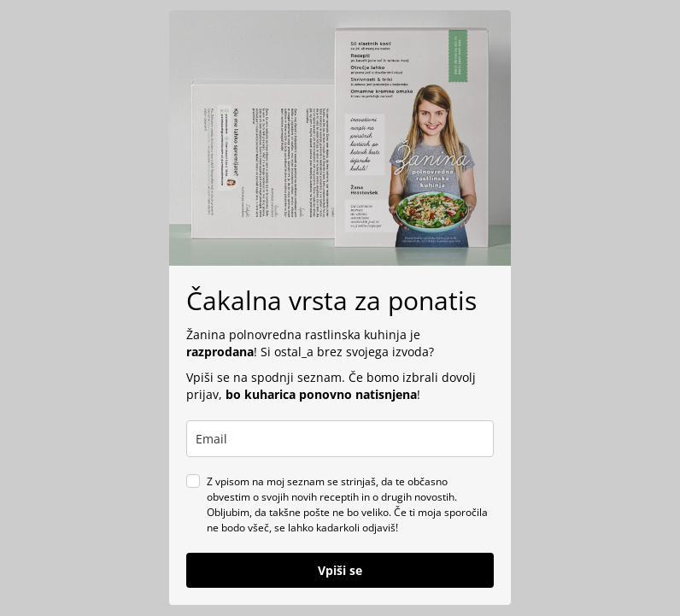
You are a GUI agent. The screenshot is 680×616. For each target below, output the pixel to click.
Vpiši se (340, 570)
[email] (340, 439)
